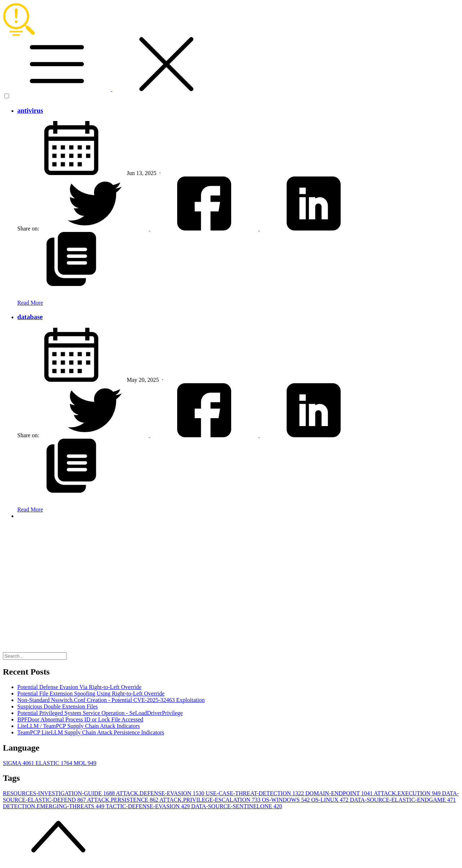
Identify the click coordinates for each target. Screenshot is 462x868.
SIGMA (19, 763)
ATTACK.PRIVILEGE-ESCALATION (211, 800)
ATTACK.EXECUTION (408, 793)
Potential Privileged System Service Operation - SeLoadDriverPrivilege (100, 713)
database (30, 317)
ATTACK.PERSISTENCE (123, 800)
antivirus (30, 110)
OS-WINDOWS (286, 800)
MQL (85, 763)
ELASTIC (55, 763)
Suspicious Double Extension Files (58, 706)
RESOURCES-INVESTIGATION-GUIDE (59, 793)
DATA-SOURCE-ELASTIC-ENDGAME (403, 800)
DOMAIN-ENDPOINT (340, 793)
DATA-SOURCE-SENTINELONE (237, 806)
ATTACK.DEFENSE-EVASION (161, 793)
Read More (30, 303)
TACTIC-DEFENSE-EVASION (148, 806)
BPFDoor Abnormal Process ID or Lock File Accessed (80, 719)
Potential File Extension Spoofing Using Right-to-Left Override (91, 693)
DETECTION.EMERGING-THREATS (54, 806)
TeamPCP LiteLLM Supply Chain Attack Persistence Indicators (91, 732)
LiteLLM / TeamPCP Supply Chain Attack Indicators (79, 726)
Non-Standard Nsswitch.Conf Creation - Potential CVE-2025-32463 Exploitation (111, 700)
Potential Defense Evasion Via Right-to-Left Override (79, 687)
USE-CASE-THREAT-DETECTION (255, 793)
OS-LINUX (331, 800)
